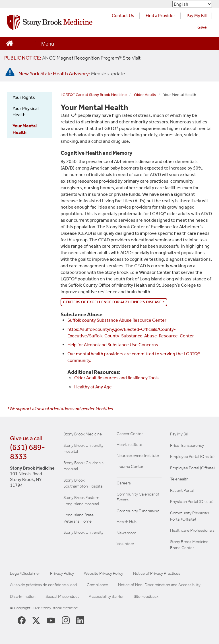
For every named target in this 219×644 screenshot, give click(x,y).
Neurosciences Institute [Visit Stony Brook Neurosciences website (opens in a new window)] (138, 456)
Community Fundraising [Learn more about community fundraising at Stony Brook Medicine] (138, 511)
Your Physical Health (25, 112)
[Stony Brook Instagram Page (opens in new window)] (66, 620)
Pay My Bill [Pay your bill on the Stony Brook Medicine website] (179, 434)
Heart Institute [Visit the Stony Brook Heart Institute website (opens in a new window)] (129, 445)
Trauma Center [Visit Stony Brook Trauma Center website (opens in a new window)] (130, 466)
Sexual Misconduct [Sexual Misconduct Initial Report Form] (62, 597)
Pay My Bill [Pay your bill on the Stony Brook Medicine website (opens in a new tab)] (197, 16)
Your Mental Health (25, 129)
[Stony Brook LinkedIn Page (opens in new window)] (80, 620)
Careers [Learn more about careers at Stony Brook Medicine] (124, 483)
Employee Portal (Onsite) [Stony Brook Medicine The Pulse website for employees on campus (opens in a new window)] (192, 456)
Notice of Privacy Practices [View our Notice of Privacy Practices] (157, 573)
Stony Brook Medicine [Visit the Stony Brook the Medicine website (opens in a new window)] (83, 434)
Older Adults (145, 95)
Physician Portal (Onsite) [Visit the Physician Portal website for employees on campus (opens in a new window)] (192, 502)
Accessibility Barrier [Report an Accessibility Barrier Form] (106, 597)
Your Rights (24, 97)
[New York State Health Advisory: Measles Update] (72, 74)
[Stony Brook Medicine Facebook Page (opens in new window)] (22, 620)
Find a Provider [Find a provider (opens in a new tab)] (160, 16)
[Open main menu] (44, 44)
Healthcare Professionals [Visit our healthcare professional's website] (192, 530)
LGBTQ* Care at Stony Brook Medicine (94, 95)
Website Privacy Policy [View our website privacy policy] (104, 573)
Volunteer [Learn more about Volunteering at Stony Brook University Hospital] (125, 544)
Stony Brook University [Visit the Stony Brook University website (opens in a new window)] (83, 532)
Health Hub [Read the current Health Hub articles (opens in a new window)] (127, 522)
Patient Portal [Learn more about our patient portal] (182, 490)
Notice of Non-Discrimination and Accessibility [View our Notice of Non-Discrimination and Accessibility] (159, 585)
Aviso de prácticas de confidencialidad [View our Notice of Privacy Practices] (43, 585)
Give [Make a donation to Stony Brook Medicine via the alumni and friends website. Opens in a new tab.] (202, 27)
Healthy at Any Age (93, 387)
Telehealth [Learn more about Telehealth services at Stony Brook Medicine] (179, 479)
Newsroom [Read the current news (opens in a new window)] (126, 533)
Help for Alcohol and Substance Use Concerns (113, 345)
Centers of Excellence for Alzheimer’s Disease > (114, 302)
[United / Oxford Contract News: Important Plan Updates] (72, 58)
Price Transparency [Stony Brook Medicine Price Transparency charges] (187, 445)
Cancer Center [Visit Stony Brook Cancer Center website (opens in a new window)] (130, 434)
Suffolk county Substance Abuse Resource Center (117, 320)
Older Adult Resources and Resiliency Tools (116, 378)
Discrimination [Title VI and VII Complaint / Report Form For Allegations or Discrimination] (23, 597)
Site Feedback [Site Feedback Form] (146, 597)
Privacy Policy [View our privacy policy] (62, 573)
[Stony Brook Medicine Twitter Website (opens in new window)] (51, 620)
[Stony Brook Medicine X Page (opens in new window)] (36, 620)
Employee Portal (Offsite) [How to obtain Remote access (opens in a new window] (192, 468)
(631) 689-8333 (27, 452)
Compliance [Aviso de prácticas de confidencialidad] (97, 585)
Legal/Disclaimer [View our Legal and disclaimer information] (25, 573)
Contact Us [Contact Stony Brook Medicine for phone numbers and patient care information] (123, 16)
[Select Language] (192, 4)
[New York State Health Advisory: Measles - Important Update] (10, 72)
